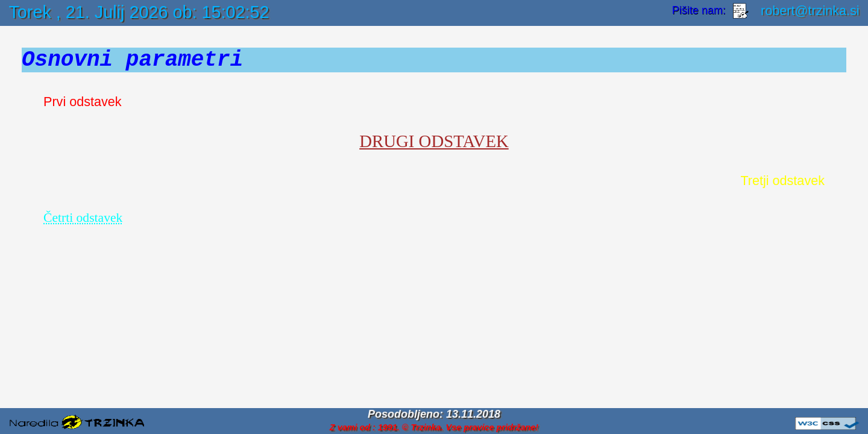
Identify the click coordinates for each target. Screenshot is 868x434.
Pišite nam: (700, 11)
